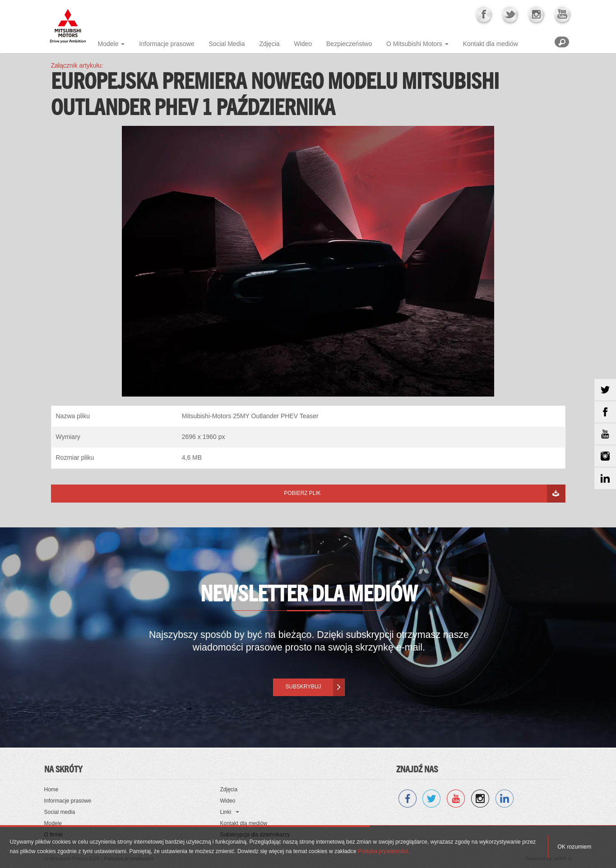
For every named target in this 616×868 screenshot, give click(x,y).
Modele (108, 44)
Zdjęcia (269, 44)
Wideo (303, 44)
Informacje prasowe (167, 44)
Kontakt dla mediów (491, 44)
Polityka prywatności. (384, 851)
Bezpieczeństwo (349, 44)
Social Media (227, 44)
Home (51, 790)
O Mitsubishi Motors (414, 44)
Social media (60, 812)
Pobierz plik (302, 493)
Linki (226, 812)
